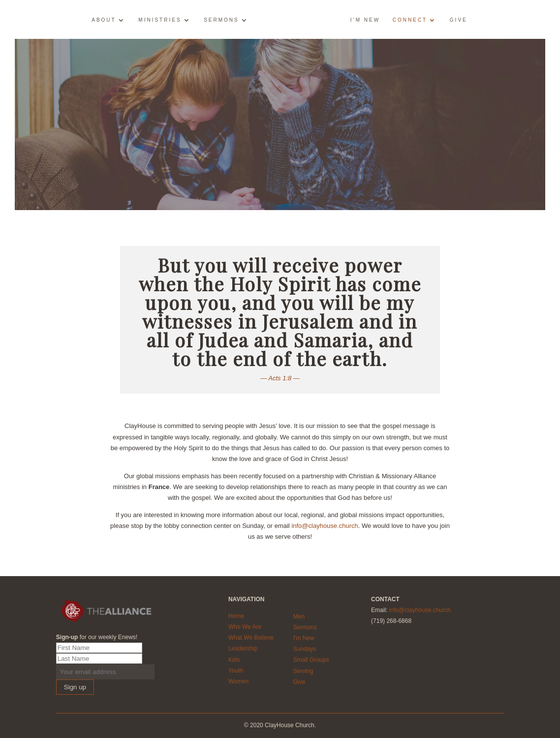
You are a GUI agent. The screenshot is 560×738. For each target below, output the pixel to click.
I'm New (304, 638)
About (104, 20)
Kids (234, 660)
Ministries (160, 20)
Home (236, 616)
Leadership (243, 648)
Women (238, 681)
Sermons (221, 20)
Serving (303, 671)
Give (459, 20)
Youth (236, 671)
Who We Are (245, 627)
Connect (410, 20)
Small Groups (311, 660)
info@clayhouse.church (325, 526)
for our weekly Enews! (97, 637)
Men (299, 616)
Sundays (305, 649)
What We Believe (251, 638)
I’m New (365, 20)
